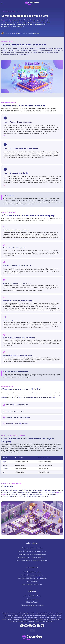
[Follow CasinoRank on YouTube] (34, 626)
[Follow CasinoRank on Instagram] (26, 626)
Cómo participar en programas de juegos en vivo (32, 560)
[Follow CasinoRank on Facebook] (22, 626)
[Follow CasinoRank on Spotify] (38, 626)
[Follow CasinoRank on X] (30, 626)
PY (32, 630)
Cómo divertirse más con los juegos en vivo (32, 551)
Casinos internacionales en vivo (32, 584)
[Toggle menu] (2, 3)
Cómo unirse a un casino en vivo (32, 548)
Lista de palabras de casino (32, 572)
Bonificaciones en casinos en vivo (32, 575)
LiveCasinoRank (8, 20)
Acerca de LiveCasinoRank (32, 596)
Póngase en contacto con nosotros (32, 605)
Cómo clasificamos (32, 602)
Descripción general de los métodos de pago (32, 578)
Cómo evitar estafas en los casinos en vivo (32, 554)
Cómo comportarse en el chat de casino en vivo (32, 557)
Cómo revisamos (32, 599)
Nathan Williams (16, 33)
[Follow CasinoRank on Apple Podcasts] (42, 626)
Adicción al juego (32, 581)
